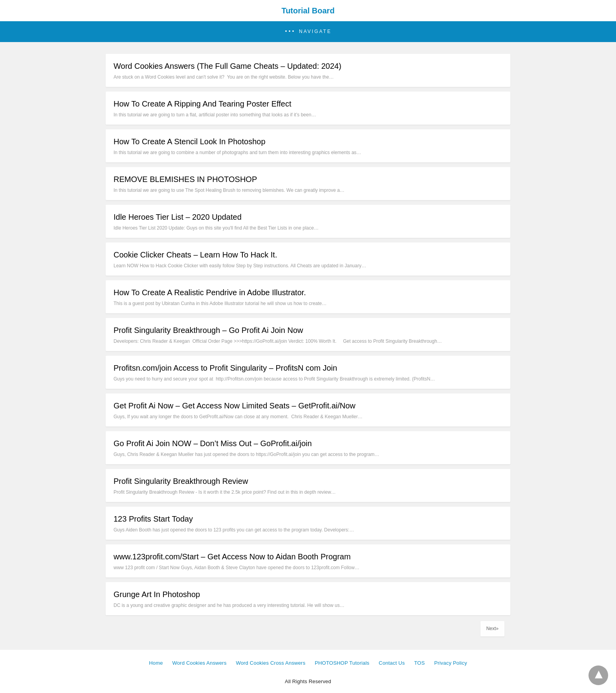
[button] (308, 32)
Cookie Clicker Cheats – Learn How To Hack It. (195, 255)
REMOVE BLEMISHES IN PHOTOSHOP (185, 179)
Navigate (315, 31)
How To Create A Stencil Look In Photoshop (190, 142)
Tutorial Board (308, 11)
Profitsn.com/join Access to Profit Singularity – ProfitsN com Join (225, 368)
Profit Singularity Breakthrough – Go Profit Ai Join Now (208, 330)
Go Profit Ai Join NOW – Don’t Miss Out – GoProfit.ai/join (213, 443)
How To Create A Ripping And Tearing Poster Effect (203, 104)
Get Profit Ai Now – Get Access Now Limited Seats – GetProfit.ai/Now (235, 406)
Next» (492, 629)
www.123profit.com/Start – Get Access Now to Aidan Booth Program (232, 557)
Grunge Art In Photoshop (157, 594)
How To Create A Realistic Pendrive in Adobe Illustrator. (210, 292)
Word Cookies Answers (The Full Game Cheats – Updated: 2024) (227, 66)
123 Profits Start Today (153, 519)
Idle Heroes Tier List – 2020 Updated (178, 217)
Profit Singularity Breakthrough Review (181, 481)
